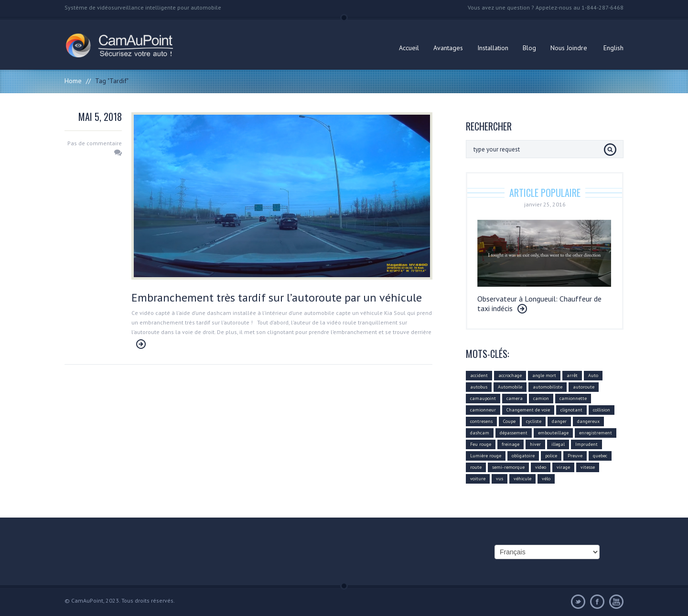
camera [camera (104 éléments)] (515, 398)
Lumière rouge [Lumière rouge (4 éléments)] (486, 456)
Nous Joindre (569, 48)
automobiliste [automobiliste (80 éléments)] (548, 387)
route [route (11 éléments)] (476, 467)
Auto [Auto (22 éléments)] (593, 375)
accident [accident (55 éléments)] (479, 375)
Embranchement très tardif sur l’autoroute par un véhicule (277, 297)
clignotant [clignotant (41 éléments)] (571, 410)
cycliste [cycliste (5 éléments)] (534, 421)
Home (73, 81)
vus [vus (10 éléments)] (500, 479)
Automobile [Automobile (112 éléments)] (510, 387)
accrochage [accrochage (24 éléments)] (510, 375)
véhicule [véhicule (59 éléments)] (522, 479)
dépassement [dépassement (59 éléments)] (514, 433)
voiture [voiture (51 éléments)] (478, 479)
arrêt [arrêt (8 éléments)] (572, 375)
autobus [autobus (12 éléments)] (479, 387)
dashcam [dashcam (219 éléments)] (480, 433)
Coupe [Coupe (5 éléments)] (509, 421)
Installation (493, 48)
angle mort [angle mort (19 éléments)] (544, 375)
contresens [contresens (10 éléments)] (481, 421)
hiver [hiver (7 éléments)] (535, 444)
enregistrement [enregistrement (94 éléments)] (596, 433)
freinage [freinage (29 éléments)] (511, 444)
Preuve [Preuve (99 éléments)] (575, 456)
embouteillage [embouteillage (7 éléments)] (553, 433)
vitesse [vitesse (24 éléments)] (588, 467)
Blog (529, 48)
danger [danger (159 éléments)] (559, 421)
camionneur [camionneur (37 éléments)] (483, 410)
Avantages (448, 48)
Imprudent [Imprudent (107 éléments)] (586, 444)
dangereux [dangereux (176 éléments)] (588, 421)
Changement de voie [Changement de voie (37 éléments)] (528, 410)
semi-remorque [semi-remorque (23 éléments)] (508, 467)
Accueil (409, 48)
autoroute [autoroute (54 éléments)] (584, 387)
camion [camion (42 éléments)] (541, 398)
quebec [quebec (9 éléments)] (600, 456)
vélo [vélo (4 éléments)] (546, 479)
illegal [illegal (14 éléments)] (558, 444)
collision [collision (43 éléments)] (602, 410)
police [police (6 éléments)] (551, 456)
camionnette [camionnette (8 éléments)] (573, 398)
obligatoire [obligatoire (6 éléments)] (523, 456)
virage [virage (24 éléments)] (563, 467)
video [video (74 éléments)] (541, 467)
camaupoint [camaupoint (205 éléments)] (483, 398)
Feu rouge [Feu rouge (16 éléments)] (481, 444)
